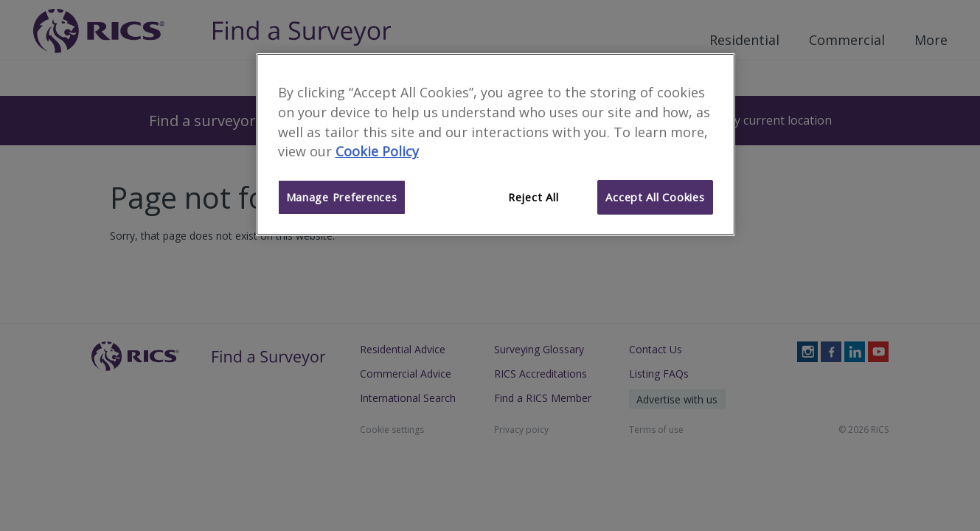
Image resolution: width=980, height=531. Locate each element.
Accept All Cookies (655, 197)
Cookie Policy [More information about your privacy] (377, 151)
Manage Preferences (342, 197)
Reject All (533, 197)
